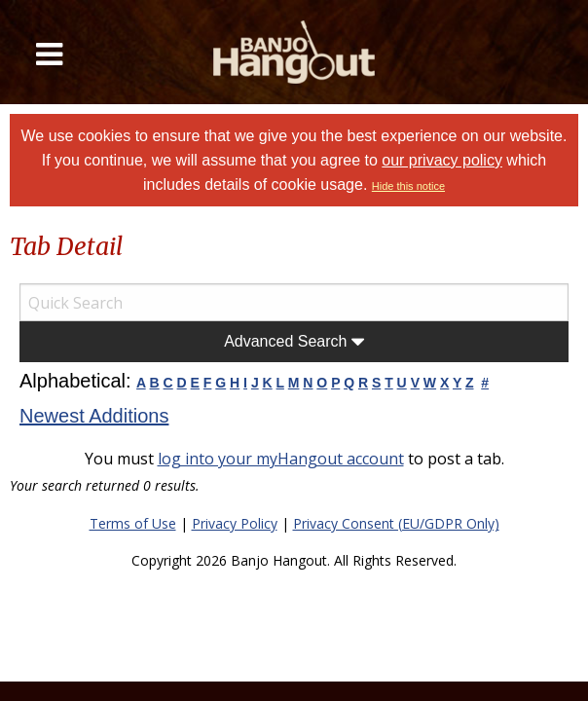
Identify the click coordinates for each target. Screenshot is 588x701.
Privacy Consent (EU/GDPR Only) (396, 523)
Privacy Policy (235, 523)
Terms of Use (133, 523)
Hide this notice (408, 186)
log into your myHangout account (281, 459)
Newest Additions (94, 416)
